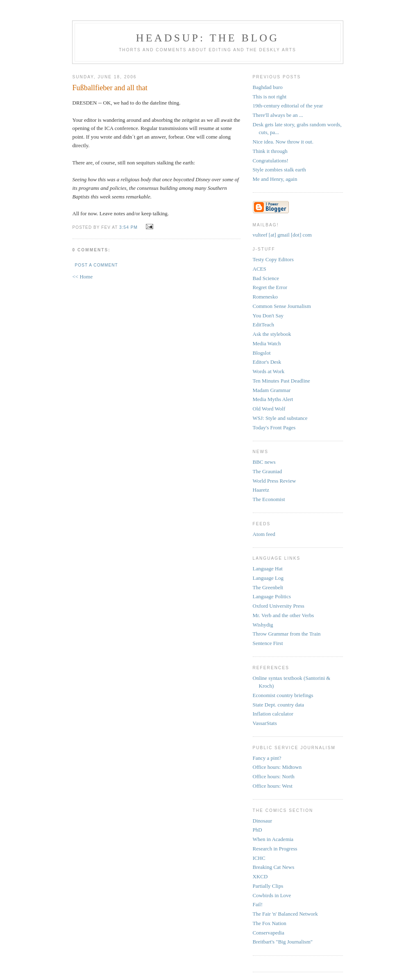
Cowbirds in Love (272, 895)
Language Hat (268, 569)
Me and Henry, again (275, 179)
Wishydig (263, 625)
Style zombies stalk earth (279, 170)
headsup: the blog (207, 38)
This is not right (270, 97)
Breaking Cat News (274, 867)
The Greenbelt (268, 587)
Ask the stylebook (272, 334)
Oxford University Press (279, 606)
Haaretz (261, 490)
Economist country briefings (283, 695)
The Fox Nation (270, 923)
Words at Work (269, 371)
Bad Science (266, 278)
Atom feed (264, 534)
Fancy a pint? (267, 758)
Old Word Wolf (269, 409)
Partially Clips (268, 886)
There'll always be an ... (278, 115)
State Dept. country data (279, 705)
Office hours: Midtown (277, 767)
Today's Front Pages (274, 427)
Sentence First (268, 643)
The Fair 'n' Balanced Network (285, 914)
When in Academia (273, 839)
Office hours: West (273, 786)
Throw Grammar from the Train (287, 634)
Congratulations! (271, 161)
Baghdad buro (268, 87)
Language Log (268, 578)
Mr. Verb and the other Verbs (283, 615)
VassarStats (265, 723)
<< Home (83, 277)
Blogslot (262, 353)
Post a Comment (96, 265)
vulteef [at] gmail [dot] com (282, 235)
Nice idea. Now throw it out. (283, 142)
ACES (260, 269)
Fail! (258, 904)
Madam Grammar (272, 390)
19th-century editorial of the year (288, 106)
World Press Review (274, 481)
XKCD (260, 876)
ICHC (259, 858)
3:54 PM (128, 227)
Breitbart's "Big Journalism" (283, 942)
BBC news (264, 462)
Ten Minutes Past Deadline (281, 381)
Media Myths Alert (273, 399)
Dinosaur (263, 821)
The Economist (269, 499)
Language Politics (272, 596)
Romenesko (265, 297)
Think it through (270, 151)
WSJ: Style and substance (280, 418)
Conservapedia (269, 933)
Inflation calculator (273, 714)
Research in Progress (275, 849)
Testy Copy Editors (273, 259)
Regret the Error (270, 287)
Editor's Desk (267, 362)
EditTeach (264, 325)
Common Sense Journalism (282, 306)
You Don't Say (268, 316)
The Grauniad (268, 471)
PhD (257, 830)
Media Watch (267, 343)
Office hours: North (274, 776)
